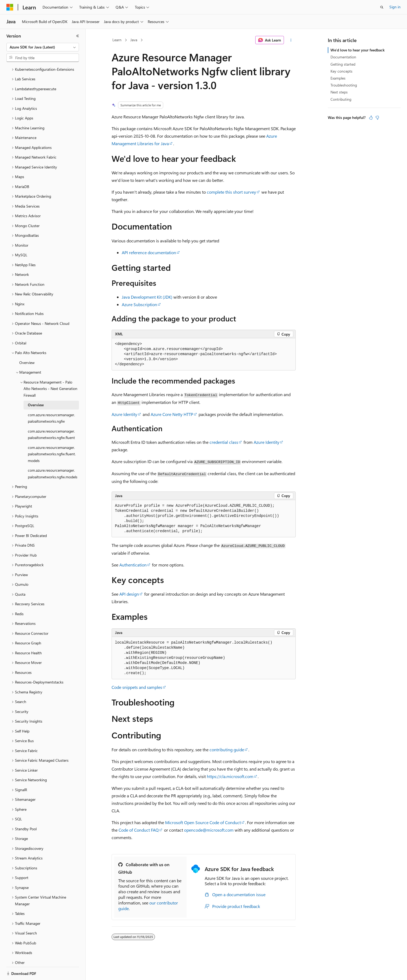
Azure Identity (124, 414)
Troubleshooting (344, 85)
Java (134, 40)
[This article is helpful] (371, 118)
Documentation (343, 57)
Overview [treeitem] (27, 344)
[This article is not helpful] (377, 118)
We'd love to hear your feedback (357, 50)
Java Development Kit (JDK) (147, 297)
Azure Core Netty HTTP (172, 414)
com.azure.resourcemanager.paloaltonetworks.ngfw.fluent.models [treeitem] (52, 435)
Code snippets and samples (137, 687)
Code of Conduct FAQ (139, 830)
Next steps (339, 92)
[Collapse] (78, 36)
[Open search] (382, 7)
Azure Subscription (139, 304)
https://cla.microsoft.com (230, 776)
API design (129, 594)
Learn (117, 40)
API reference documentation (149, 252)
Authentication (133, 565)
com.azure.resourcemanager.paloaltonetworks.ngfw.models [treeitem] (53, 455)
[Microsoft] (10, 7)
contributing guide (227, 750)
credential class (224, 442)
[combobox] (43, 47)
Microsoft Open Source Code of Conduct (203, 822)
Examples (338, 78)
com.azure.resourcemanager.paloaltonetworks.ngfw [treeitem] (51, 400)
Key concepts (341, 71)
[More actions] (291, 40)
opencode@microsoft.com (209, 830)
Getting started (343, 64)
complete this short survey (231, 192)
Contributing (341, 99)
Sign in (395, 7)
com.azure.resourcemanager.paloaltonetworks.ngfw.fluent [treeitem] (51, 416)
